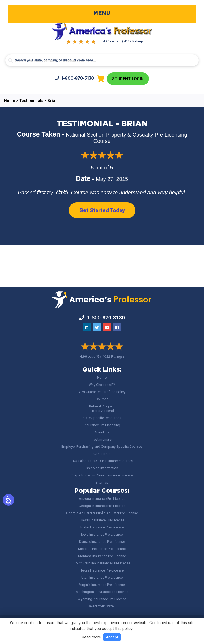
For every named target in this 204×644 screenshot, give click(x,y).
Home (102, 378)
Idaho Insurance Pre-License (102, 527)
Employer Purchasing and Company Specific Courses (102, 447)
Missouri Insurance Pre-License (102, 549)
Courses (102, 399)
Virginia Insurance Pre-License (102, 585)
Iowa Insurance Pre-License (102, 534)
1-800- (74, 78)
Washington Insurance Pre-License (102, 592)
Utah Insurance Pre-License (102, 577)
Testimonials (102, 439)
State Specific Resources (102, 418)
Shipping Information (102, 468)
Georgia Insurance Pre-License (102, 506)
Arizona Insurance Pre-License (102, 499)
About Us (102, 432)
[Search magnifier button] (11, 61)
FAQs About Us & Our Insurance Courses (102, 461)
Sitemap (102, 482)
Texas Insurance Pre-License (102, 570)
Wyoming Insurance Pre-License (102, 599)
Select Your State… (102, 606)
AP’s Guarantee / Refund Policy (102, 392)
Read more (91, 637)
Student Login (128, 79)
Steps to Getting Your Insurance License (102, 475)
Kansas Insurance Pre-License (102, 542)
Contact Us (102, 454)
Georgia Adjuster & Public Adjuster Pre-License (102, 513)
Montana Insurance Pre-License (102, 556)
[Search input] (102, 60)
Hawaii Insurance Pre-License (102, 520)
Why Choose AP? (102, 385)
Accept (112, 637)
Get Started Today (102, 210)
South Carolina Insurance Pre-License (102, 563)
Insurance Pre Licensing (102, 425)
